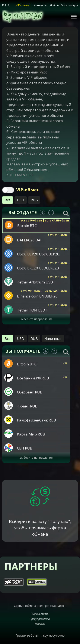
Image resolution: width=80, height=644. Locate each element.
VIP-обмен (23, 5)
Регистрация (69, 5)
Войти (54, 5)
